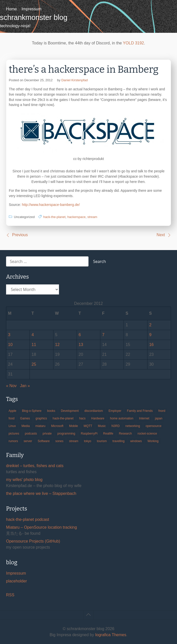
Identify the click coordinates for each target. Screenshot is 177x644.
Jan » (25, 386)
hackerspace (77, 217)
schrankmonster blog (34, 17)
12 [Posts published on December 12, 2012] (57, 345)
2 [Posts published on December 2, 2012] (150, 325)
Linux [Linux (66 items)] (12, 426)
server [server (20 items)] (28, 441)
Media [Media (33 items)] (26, 426)
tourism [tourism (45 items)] (102, 441)
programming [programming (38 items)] (66, 434)
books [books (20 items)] (51, 411)
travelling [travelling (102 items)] (119, 441)
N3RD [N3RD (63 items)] (116, 426)
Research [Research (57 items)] (125, 434)
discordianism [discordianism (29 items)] (94, 411)
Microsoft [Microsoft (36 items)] (57, 426)
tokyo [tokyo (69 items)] (88, 441)
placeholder (17, 581)
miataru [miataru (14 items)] (40, 426)
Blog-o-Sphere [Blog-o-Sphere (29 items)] (32, 411)
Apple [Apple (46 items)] (12, 411)
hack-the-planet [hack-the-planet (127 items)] (63, 418)
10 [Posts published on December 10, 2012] (10, 345)
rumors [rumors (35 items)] (13, 441)
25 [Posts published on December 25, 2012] (34, 364)
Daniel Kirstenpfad (75, 80)
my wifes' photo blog (24, 480)
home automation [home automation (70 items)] (122, 418)
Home (11, 9)
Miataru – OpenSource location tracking (41, 527)
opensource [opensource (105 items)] (154, 426)
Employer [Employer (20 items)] (115, 411)
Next (161, 235)
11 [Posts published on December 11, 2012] (34, 345)
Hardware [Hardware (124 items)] (98, 418)
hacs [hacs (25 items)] (82, 418)
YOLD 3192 (133, 43)
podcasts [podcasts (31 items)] (31, 434)
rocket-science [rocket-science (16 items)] (147, 434)
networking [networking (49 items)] (133, 426)
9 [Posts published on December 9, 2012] (150, 335)
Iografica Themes (111, 635)
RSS (10, 595)
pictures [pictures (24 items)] (14, 434)
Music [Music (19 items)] (102, 426)
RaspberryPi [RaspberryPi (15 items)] (89, 434)
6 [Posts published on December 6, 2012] (80, 335)
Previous (20, 235)
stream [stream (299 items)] (74, 441)
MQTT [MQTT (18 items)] (88, 426)
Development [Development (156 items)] (70, 411)
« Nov (11, 386)
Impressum (31, 9)
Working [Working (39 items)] (153, 441)
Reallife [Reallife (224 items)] (108, 434)
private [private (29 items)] (47, 434)
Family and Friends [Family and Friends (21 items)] (140, 411)
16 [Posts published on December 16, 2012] (152, 345)
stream (92, 217)
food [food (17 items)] (11, 418)
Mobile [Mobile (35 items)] (73, 426)
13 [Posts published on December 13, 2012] (81, 345)
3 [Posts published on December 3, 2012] (9, 335)
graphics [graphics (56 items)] (41, 418)
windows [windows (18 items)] (136, 441)
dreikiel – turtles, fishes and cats (35, 466)
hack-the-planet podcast (28, 519)
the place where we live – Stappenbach (41, 493)
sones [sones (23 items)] (59, 441)
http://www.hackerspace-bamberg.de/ (51, 205)
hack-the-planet (54, 217)
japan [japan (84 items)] (159, 418)
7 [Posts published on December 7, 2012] (103, 335)
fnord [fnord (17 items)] (162, 411)
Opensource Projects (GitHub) (33, 541)
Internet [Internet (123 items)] (144, 418)
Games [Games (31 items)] (25, 418)
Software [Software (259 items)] (44, 441)
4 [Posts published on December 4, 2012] (33, 335)
